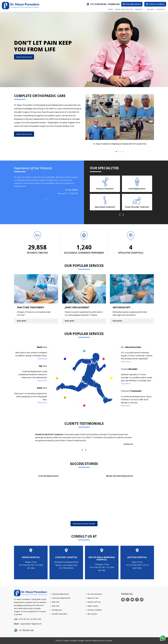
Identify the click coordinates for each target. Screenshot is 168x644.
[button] (88, 122)
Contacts (161, 9)
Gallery (150, 9)
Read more (42, 359)
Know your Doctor (124, 9)
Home (110, 9)
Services (140, 9)
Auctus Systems (107, 641)
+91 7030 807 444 (26, 630)
